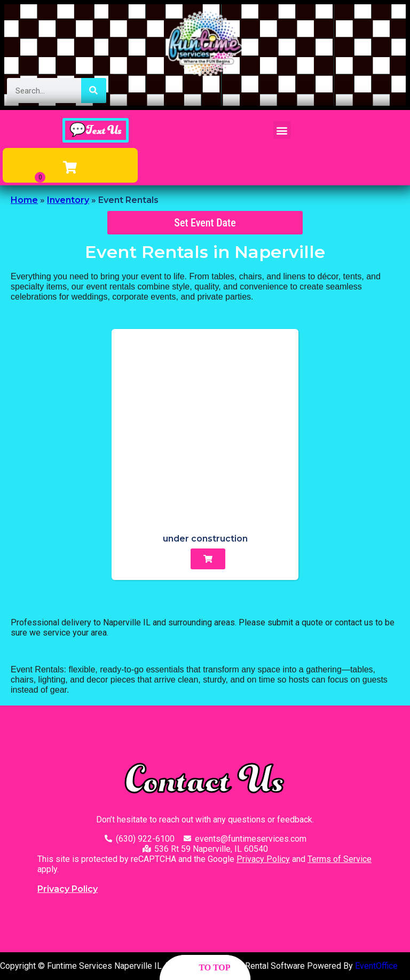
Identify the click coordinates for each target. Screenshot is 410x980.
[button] (282, 130)
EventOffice (376, 966)
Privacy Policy (263, 859)
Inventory (68, 200)
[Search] (94, 91)
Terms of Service (340, 859)
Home (24, 200)
